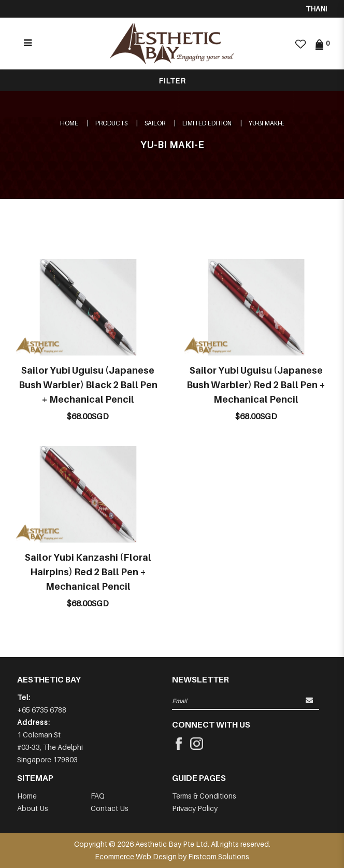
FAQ (98, 796)
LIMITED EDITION (207, 123)
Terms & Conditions (204, 796)
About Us (33, 808)
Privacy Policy (195, 808)
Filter (172, 81)
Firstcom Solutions (219, 856)
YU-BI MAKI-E (267, 123)
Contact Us (110, 808)
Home (69, 123)
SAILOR (155, 123)
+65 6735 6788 (42, 710)
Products (111, 123)
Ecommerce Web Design (136, 856)
